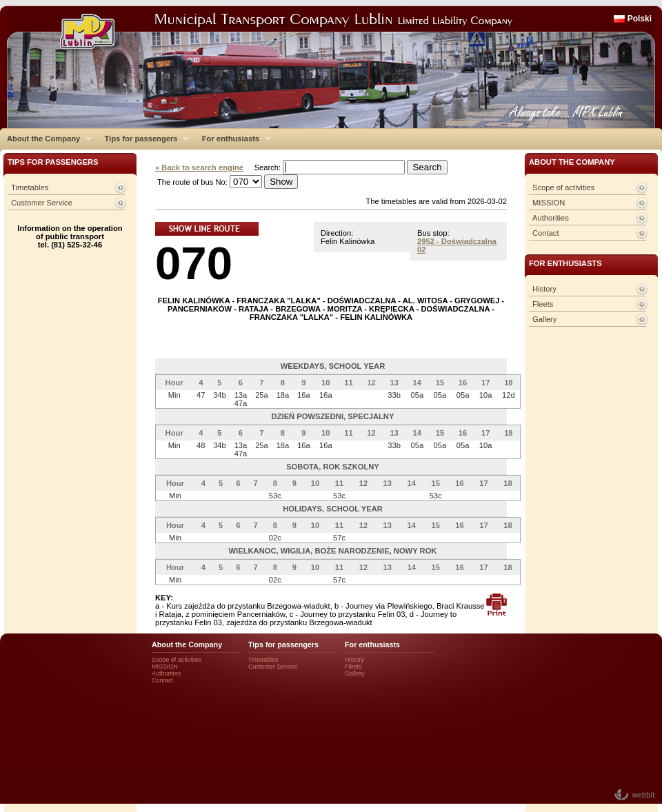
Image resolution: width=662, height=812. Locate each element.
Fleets (543, 304)
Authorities (551, 218)
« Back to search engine (199, 168)
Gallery (544, 319)
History (544, 289)
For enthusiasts (233, 139)
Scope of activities (563, 187)
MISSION (549, 203)
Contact (546, 233)
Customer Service (42, 203)
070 (194, 263)
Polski (640, 19)
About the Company (46, 139)
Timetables (30, 187)
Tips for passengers (143, 139)
